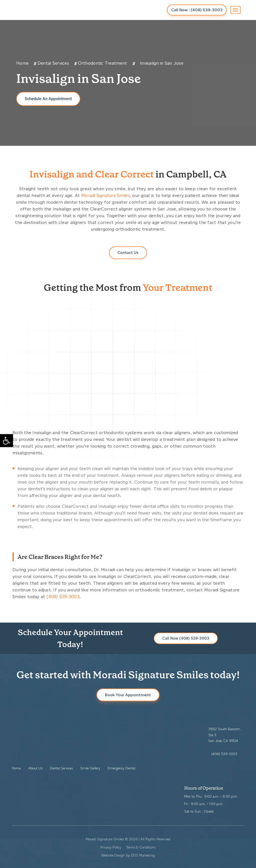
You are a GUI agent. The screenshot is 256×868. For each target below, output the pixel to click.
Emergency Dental (121, 768)
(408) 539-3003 (63, 597)
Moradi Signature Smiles (105, 195)
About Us (35, 768)
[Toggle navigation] (235, 10)
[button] (6, 441)
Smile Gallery (90, 768)
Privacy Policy (111, 847)
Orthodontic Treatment (105, 63)
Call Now (197, 10)
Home (23, 63)
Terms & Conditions (141, 847)
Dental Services (54, 63)
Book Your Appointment (128, 695)
